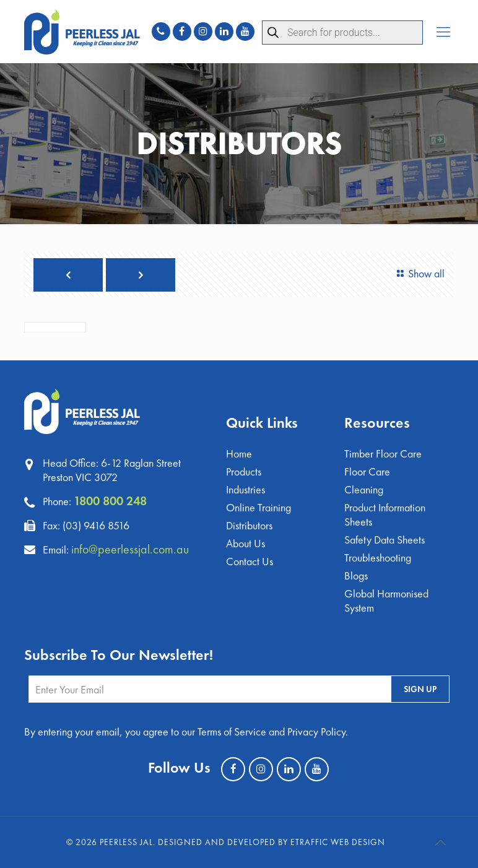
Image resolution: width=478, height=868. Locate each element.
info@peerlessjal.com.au (130, 549)
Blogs (356, 575)
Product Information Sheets (385, 514)
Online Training (259, 507)
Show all (419, 273)
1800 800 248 (110, 501)
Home (239, 454)
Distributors (249, 525)
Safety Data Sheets (385, 540)
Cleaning (364, 489)
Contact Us (250, 561)
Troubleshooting (378, 558)
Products (244, 471)
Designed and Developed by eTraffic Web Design (272, 842)
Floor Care (367, 471)
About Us (246, 543)
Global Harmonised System (386, 601)
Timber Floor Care (383, 454)
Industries (246, 489)
